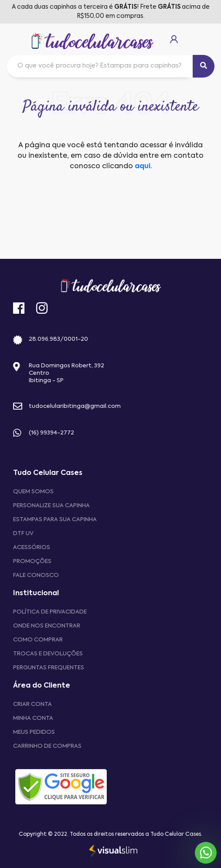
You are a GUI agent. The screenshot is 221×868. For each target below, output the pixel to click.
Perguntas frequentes (49, 668)
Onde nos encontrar (47, 626)
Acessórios (32, 548)
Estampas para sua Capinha (55, 520)
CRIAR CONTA (32, 704)
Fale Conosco (36, 575)
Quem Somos (33, 492)
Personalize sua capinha (51, 506)
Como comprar (38, 640)
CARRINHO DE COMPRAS (47, 746)
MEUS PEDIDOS (34, 732)
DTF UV (23, 534)
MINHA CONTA (33, 718)
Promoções (32, 561)
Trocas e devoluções (48, 654)
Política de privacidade (50, 612)
